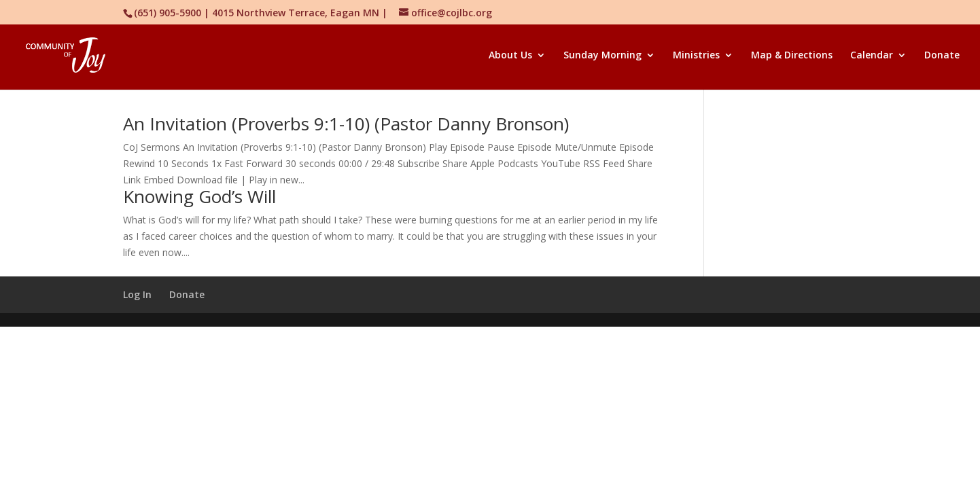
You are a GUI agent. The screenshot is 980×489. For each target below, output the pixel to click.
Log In (137, 294)
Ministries (696, 56)
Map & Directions (792, 56)
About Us (510, 56)
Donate (942, 56)
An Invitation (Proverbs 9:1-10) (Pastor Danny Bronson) (346, 124)
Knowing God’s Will (199, 196)
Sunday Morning (602, 56)
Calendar (872, 56)
